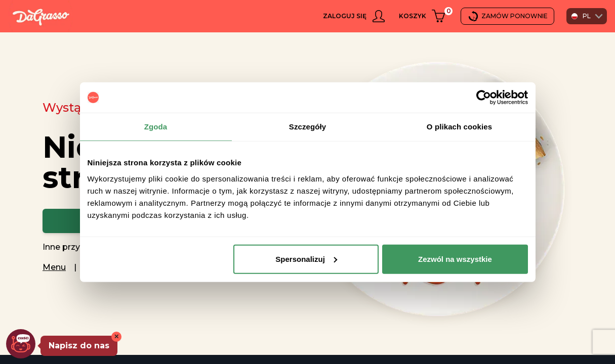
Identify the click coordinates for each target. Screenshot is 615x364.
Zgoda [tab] (156, 127)
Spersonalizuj (306, 259)
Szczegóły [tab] (307, 127)
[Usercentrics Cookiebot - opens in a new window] (484, 98)
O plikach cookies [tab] (459, 127)
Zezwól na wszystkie (455, 259)
